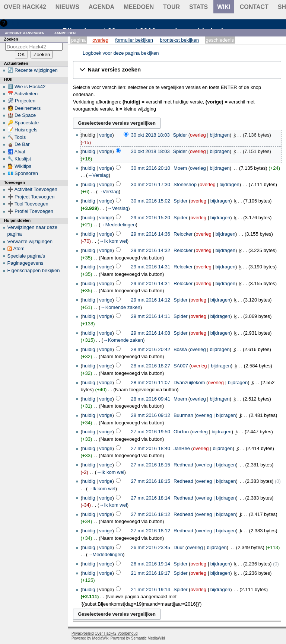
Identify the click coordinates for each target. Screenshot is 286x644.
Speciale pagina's (26, 256)
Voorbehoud (127, 633)
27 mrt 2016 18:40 (151, 448)
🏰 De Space (22, 115)
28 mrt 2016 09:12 (151, 415)
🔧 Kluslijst (19, 159)
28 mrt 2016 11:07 (151, 382)
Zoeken (11, 39)
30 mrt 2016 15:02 (151, 201)
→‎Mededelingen (118, 225)
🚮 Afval (16, 152)
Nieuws (67, 7)
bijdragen (220, 135)
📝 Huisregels (23, 130)
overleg (198, 135)
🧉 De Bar (19, 144)
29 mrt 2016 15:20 (151, 218)
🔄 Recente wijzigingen (33, 70)
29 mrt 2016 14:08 (151, 333)
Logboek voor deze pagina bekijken (121, 53)
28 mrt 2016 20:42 (151, 349)
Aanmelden (65, 33)
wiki (224, 7)
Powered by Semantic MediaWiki (138, 638)
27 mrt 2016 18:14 (151, 498)
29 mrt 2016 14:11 (151, 316)
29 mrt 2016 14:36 (151, 234)
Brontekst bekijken (179, 40)
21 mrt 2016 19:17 (151, 573)
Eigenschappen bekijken (34, 270)
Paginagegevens (26, 263)
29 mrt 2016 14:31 (151, 267)
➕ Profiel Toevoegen (30, 211)
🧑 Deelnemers (24, 108)
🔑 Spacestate (23, 123)
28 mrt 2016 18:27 (151, 366)
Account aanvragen (25, 33)
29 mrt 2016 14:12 (151, 300)
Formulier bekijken (134, 40)
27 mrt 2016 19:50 (151, 432)
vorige (106, 135)
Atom (19, 248)
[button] (177, 70)
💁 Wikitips (19, 166)
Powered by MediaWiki (90, 638)
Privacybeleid (82, 633)
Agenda (101, 7)
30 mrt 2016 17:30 (151, 184)
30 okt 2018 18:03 (150, 135)
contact (254, 7)
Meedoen (139, 7)
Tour (171, 7)
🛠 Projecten (22, 101)
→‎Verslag (98, 175)
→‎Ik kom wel (113, 241)
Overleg (100, 40)
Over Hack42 (25, 7)
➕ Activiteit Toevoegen (32, 189)
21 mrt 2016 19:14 (151, 589)
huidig (89, 151)
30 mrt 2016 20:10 (151, 168)
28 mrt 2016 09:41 (151, 399)
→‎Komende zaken (120, 307)
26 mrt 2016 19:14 (151, 564)
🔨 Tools (17, 137)
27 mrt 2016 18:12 (151, 514)
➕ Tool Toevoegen (28, 204)
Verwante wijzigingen (30, 241)
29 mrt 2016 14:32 (151, 250)
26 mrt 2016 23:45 (151, 547)
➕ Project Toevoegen (31, 197)
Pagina (78, 40)
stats (198, 7)
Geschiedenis (220, 40)
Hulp (14, 23)
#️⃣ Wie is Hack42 (27, 87)
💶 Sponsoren (23, 173)
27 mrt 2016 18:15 (151, 465)
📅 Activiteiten (23, 94)
